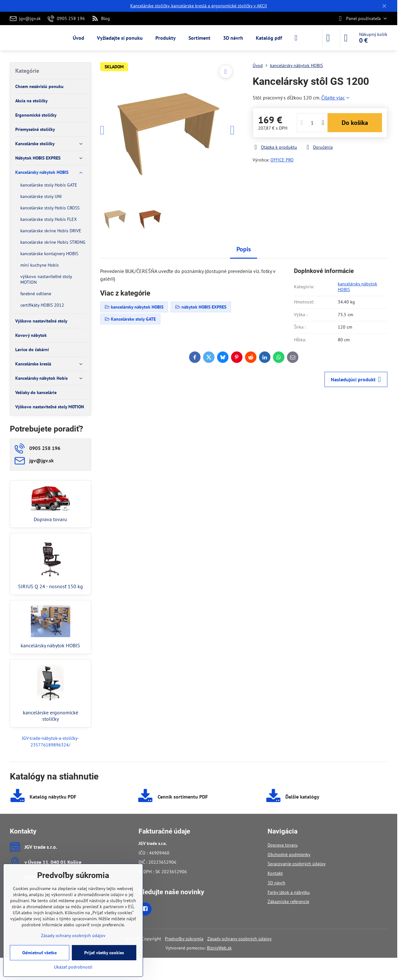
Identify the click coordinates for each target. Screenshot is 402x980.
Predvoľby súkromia (184, 939)
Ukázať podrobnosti (73, 967)
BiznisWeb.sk (219, 948)
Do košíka (355, 123)
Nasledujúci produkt (356, 379)
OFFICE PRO (282, 160)
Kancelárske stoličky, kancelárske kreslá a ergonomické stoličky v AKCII (199, 6)
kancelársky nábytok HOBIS (358, 287)
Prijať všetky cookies (104, 953)
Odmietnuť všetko (40, 953)
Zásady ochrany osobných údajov (239, 939)
